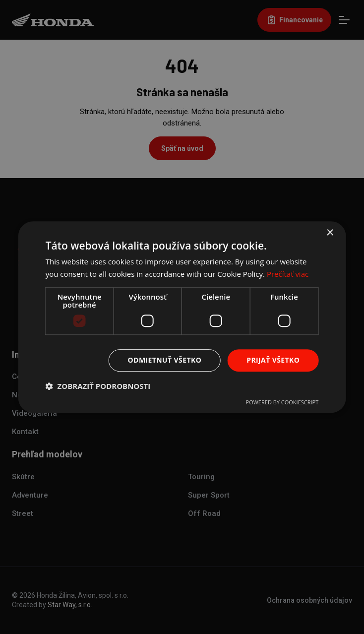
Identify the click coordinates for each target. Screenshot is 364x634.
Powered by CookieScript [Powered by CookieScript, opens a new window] (282, 402)
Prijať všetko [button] (273, 360)
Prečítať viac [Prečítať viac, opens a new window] (288, 274)
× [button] (330, 233)
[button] (98, 386)
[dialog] (182, 317)
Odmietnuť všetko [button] (165, 360)
